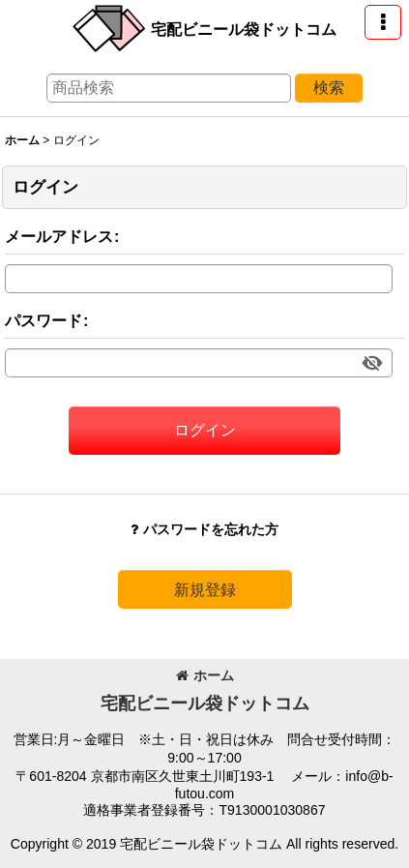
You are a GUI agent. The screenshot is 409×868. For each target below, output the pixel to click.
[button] (383, 22)
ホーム (205, 675)
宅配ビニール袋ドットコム (244, 29)
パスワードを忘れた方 (204, 529)
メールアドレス (59, 236)
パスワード (44, 320)
